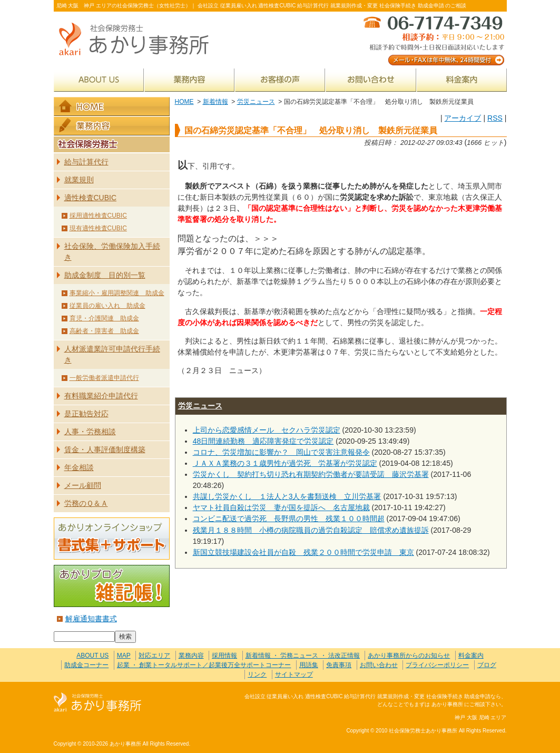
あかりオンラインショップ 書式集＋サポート (112, 539)
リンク (257, 674)
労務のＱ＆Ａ (86, 503)
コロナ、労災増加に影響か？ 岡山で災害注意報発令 (281, 452)
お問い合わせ (371, 80)
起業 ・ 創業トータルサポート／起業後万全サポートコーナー (204, 665)
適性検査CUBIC (91, 198)
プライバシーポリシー (437, 665)
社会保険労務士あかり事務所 (98, 703)
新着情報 (215, 102)
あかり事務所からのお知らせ (409, 656)
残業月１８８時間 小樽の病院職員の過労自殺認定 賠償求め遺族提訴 (311, 530)
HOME (184, 102)
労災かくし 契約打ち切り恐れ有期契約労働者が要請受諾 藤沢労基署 (311, 474)
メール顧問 (83, 485)
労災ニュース (256, 102)
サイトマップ (294, 674)
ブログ (487, 665)
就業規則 (79, 180)
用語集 (309, 665)
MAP (124, 656)
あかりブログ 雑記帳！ (112, 586)
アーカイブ (463, 118)
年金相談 (79, 467)
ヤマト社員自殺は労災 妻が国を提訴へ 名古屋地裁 (281, 507)
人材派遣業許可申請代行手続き (112, 354)
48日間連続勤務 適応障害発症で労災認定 (263, 441)
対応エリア (154, 656)
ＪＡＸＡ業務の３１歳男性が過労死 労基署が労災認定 (285, 463)
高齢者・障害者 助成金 (104, 331)
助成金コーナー (86, 665)
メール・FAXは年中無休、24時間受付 (433, 40)
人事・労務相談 (90, 432)
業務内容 (189, 80)
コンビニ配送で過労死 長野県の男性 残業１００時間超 (289, 519)
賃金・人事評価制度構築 (105, 449)
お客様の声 (280, 80)
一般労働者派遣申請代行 (104, 378)
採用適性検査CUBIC (98, 216)
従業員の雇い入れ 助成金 (107, 306)
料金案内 (462, 80)
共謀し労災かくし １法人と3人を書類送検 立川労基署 (287, 496)
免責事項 (339, 665)
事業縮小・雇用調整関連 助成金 (117, 293)
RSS (495, 118)
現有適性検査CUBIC (98, 228)
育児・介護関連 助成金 (104, 318)
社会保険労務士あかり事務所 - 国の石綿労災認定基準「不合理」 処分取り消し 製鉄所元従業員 (138, 40)
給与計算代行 (86, 162)
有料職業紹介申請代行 (101, 396)
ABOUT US (99, 80)
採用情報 (224, 656)
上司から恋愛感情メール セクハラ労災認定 (267, 430)
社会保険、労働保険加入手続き (112, 252)
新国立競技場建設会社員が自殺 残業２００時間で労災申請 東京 (303, 552)
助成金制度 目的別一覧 (105, 275)
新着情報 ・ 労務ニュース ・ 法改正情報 (303, 656)
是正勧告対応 (86, 414)
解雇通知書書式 (91, 619)
